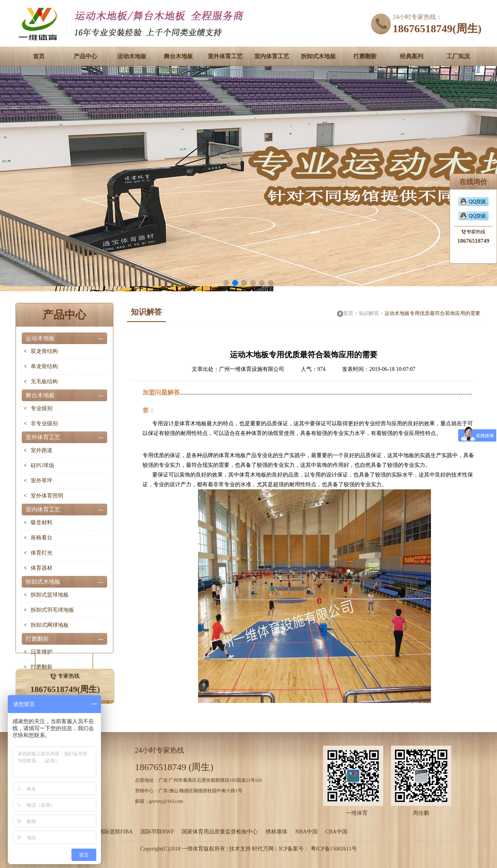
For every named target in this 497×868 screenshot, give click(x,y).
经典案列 (412, 56)
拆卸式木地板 (318, 56)
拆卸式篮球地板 (50, 595)
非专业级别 (44, 424)
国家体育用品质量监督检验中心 (220, 832)
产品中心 (85, 56)
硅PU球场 (42, 465)
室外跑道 (42, 450)
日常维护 (42, 652)
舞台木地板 (178, 56)
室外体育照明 (47, 496)
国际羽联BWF (157, 832)
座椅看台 (42, 538)
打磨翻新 (365, 56)
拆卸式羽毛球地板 (52, 610)
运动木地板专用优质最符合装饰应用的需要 (432, 313)
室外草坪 (42, 481)
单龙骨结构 (44, 366)
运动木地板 (132, 56)
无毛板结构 (44, 382)
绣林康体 (276, 832)
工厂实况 (458, 56)
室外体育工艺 (225, 56)
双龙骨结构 (44, 351)
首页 (39, 56)
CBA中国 (336, 832)
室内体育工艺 (272, 56)
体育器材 (42, 568)
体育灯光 (42, 553)
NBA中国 (306, 832)
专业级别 (42, 408)
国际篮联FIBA (116, 832)
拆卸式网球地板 (50, 625)
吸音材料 (42, 523)
